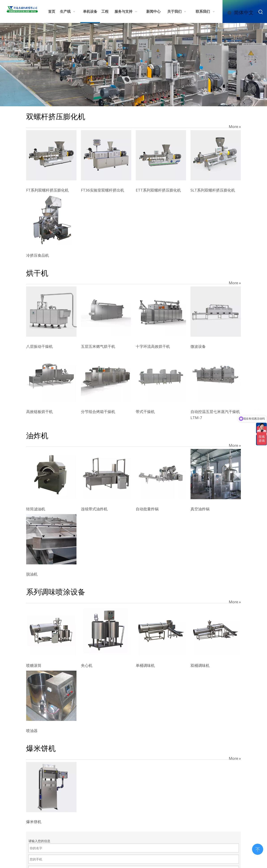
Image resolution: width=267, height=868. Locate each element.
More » (235, 126)
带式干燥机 (145, 412)
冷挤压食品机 (38, 255)
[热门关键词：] (261, 12)
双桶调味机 (200, 665)
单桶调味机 (145, 665)
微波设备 (198, 346)
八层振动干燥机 (39, 346)
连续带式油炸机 (94, 509)
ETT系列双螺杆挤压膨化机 (158, 190)
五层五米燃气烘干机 (98, 346)
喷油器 (32, 731)
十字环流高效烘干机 (153, 346)
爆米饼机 (34, 822)
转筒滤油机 (36, 509)
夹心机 (87, 665)
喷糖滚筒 (34, 665)
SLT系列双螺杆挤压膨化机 (213, 190)
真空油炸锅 (200, 509)
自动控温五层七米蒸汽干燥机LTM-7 (215, 415)
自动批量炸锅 (147, 509)
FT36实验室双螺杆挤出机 (103, 190)
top (258, 849)
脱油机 (32, 574)
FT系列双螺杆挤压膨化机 (47, 190)
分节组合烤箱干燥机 (98, 412)
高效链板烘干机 (39, 412)
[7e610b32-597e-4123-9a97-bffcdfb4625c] (133, 65)
